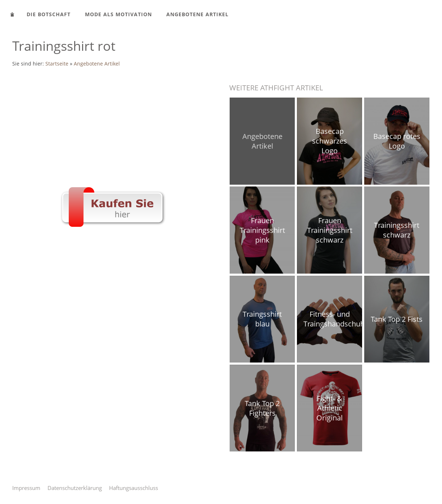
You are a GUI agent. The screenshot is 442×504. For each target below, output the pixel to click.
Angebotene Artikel (97, 64)
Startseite (57, 64)
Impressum (26, 488)
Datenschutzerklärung (75, 488)
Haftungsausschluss (134, 488)
